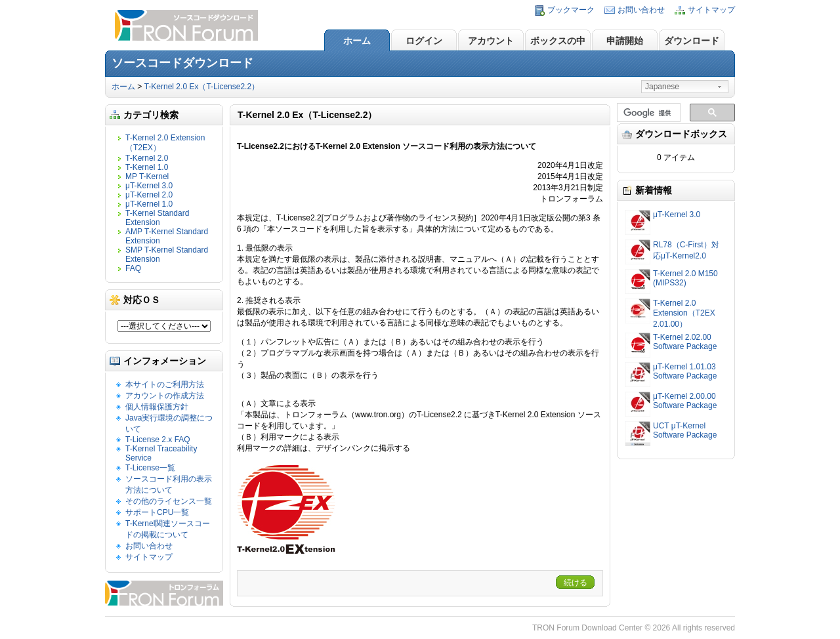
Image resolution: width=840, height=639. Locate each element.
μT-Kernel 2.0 (149, 195)
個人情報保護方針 (157, 407)
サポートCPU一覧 (157, 512)
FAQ (133, 268)
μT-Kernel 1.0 (149, 204)
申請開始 (625, 41)
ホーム (357, 41)
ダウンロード (692, 41)
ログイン (424, 41)
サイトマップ (711, 10)
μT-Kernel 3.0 (149, 186)
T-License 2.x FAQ (158, 440)
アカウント (491, 41)
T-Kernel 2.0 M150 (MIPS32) (685, 278)
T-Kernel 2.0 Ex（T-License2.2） (202, 87)
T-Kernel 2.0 (147, 158)
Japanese (662, 87)
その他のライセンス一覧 (169, 501)
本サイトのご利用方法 (165, 384)
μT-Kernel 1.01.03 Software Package (685, 371)
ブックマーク (571, 10)
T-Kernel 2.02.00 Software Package (685, 342)
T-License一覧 (150, 468)
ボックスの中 (558, 41)
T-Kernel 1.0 (147, 167)
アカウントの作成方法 (165, 396)
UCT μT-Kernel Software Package (685, 430)
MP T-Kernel (147, 176)
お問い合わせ (641, 10)
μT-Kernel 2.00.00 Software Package (685, 401)
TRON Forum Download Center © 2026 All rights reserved (634, 628)
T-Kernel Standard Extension (157, 218)
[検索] (647, 113)
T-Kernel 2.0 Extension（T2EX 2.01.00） (684, 314)
